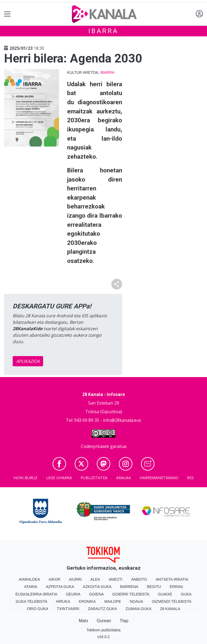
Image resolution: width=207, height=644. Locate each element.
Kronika (87, 601)
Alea (95, 579)
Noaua (136, 601)
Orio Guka (37, 609)
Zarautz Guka (102, 609)
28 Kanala (170, 609)
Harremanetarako (159, 478)
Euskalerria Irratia (36, 594)
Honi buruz (25, 478)
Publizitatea (94, 478)
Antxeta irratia (172, 579)
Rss (190, 478)
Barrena (129, 587)
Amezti (115, 579)
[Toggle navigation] (7, 14)
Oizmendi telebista (172, 601)
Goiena (96, 594)
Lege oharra (59, 478)
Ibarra (103, 31)
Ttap (124, 621)
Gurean (104, 621)
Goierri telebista (131, 594)
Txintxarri (68, 609)
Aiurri (75, 579)
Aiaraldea (30, 579)
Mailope (113, 601)
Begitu (154, 587)
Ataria (31, 587)
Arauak (124, 478)
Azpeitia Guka (60, 587)
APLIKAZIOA (28, 361)
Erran (176, 587)
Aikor (54, 579)
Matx (83, 621)
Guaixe (165, 594)
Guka (186, 594)
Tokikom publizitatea (103, 630)
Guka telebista (31, 601)
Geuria (73, 594)
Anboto (139, 579)
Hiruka (63, 601)
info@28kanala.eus (122, 420)
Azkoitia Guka (97, 587)
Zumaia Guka (139, 609)
